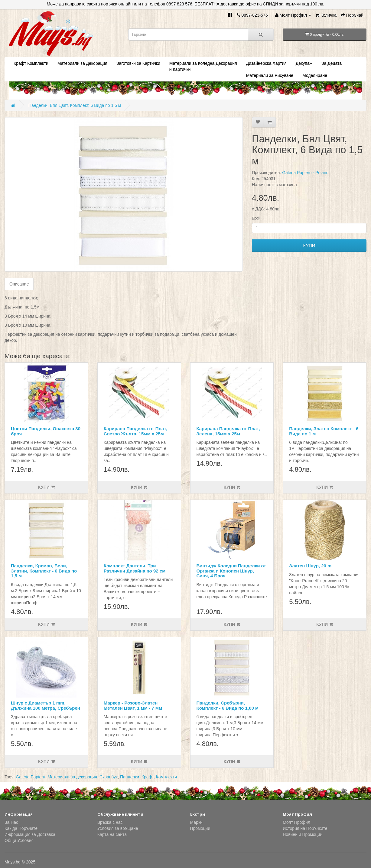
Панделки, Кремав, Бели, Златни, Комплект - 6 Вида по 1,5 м (44, 571)
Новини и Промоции (303, 834)
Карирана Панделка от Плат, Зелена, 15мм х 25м (228, 431)
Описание (19, 284)
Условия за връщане (118, 828)
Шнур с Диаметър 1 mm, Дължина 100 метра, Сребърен (46, 705)
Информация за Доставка (30, 834)
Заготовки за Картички (138, 63)
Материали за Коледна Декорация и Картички (203, 66)
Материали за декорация (72, 777)
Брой (256, 218)
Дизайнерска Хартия (266, 63)
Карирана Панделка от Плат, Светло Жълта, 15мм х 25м (135, 431)
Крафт (148, 777)
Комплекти (167, 777)
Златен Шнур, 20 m (310, 566)
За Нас (11, 822)
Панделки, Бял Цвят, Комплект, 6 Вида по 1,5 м (75, 105)
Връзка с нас (110, 822)
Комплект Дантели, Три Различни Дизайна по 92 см (135, 568)
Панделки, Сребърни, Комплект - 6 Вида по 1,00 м (228, 705)
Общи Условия (19, 840)
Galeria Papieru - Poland (305, 173)
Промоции (200, 828)
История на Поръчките (305, 828)
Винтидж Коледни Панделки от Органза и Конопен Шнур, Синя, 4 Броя (231, 571)
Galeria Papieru (30, 777)
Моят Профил (296, 822)
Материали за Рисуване (270, 75)
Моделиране (315, 75)
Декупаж (304, 63)
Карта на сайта (112, 834)
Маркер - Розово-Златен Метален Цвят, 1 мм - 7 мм (133, 705)
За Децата (332, 63)
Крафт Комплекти (31, 63)
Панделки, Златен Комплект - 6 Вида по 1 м (324, 431)
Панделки (130, 777)
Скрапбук (109, 777)
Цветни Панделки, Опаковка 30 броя (46, 431)
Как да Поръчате (21, 828)
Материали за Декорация (82, 63)
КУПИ (309, 245)
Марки (196, 822)
